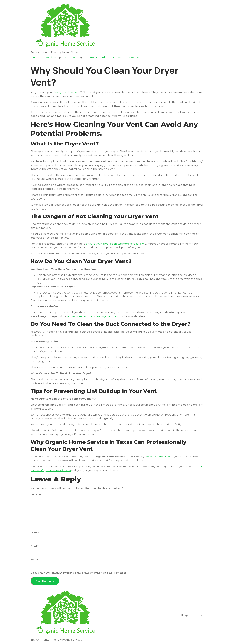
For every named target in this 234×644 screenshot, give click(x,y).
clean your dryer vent (66, 92)
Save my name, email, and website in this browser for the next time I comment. (80, 573)
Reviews (92, 58)
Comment (37, 494)
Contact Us (137, 58)
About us (119, 58)
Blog (105, 58)
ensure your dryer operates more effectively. (115, 244)
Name (35, 533)
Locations (72, 58)
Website (35, 559)
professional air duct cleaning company (93, 316)
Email (35, 546)
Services (51, 58)
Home (37, 58)
